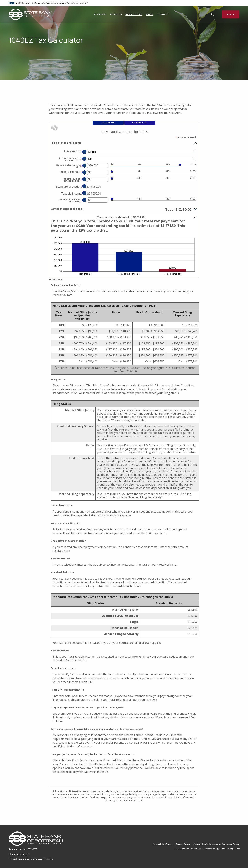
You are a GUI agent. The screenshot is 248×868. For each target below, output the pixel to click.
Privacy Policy (183, 844)
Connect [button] (163, 14)
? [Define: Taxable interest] (84, 173)
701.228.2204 (23, 854)
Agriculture (134, 14)
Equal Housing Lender (230, 849)
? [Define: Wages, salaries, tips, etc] (84, 166)
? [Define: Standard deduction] (84, 186)
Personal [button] (100, 14)
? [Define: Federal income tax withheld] (84, 200)
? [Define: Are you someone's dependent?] (84, 159)
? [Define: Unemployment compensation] (84, 179)
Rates (150, 14)
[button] (124, 143)
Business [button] (116, 14)
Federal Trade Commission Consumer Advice (216, 844)
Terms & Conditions (162, 844)
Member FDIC (210, 849)
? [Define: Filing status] (84, 152)
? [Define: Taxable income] (84, 193)
